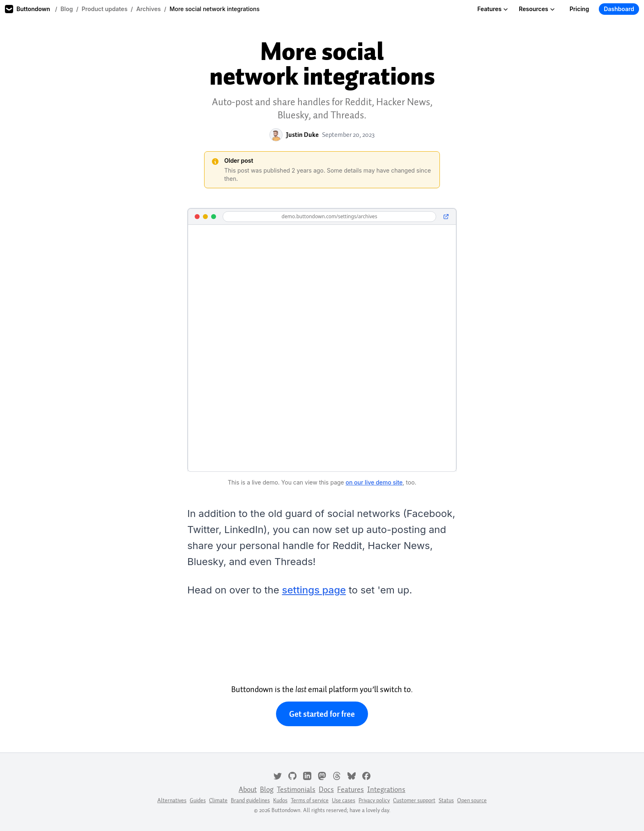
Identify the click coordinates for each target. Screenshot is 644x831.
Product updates (105, 9)
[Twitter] (278, 775)
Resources (537, 9)
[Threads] (337, 775)
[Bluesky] (352, 775)
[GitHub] (292, 775)
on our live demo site (374, 482)
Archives (149, 9)
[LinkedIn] (307, 775)
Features (493, 9)
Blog (67, 9)
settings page (314, 590)
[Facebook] (366, 775)
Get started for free (322, 714)
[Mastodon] (322, 775)
